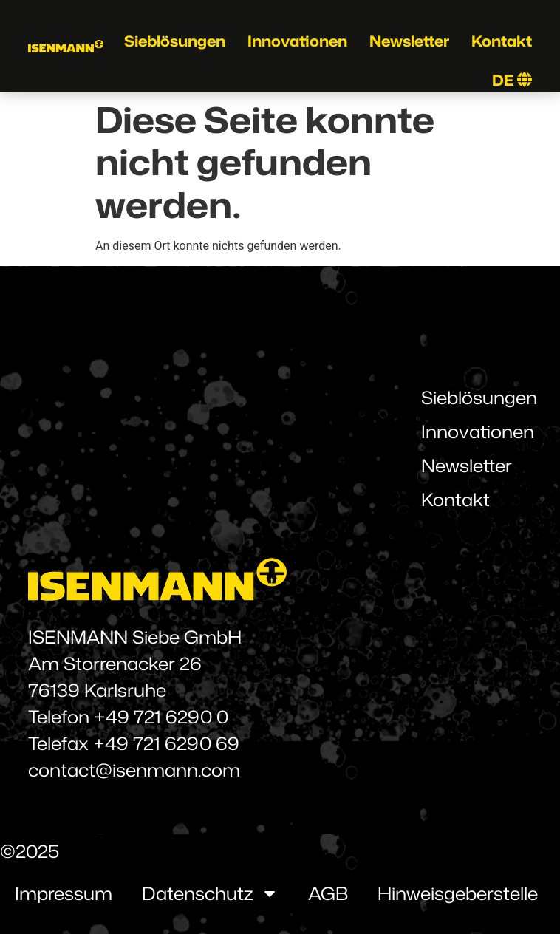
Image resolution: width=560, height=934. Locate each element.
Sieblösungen (175, 41)
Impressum (64, 893)
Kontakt (502, 41)
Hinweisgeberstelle (458, 893)
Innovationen (297, 41)
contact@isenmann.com (134, 770)
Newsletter (409, 41)
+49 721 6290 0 (161, 717)
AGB (328, 893)
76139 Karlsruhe (97, 690)
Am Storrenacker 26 (115, 664)
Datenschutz (210, 893)
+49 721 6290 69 (166, 743)
